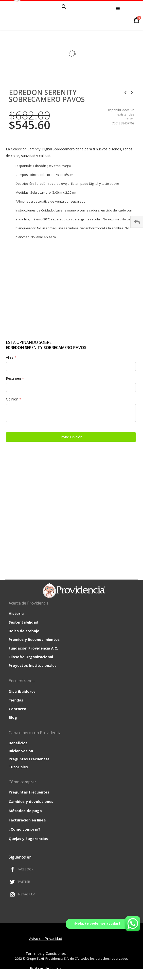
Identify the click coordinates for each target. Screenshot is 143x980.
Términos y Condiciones (46, 953)
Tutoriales (18, 767)
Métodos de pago (25, 811)
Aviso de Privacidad (46, 938)
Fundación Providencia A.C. (33, 648)
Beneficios (18, 743)
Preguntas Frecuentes (29, 759)
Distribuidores (22, 691)
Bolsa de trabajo (24, 631)
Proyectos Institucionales (33, 665)
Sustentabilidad (23, 622)
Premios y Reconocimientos (34, 639)
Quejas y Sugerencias (28, 839)
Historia (16, 613)
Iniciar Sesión (21, 751)
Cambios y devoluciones (31, 801)
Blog (13, 717)
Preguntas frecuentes (29, 792)
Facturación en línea (27, 820)
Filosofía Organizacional (31, 657)
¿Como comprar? (25, 829)
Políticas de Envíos (46, 968)
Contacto (18, 709)
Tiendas (16, 700)
